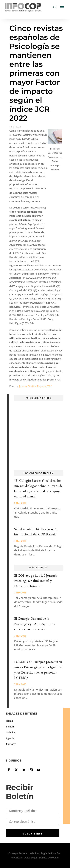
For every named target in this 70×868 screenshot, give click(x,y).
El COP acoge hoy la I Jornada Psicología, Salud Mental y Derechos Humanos (36, 581)
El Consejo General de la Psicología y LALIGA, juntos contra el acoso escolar (34, 624)
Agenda (10, 738)
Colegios (11, 732)
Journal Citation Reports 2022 (35, 386)
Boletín (10, 727)
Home (9, 721)
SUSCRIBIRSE (33, 834)
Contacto (11, 744)
